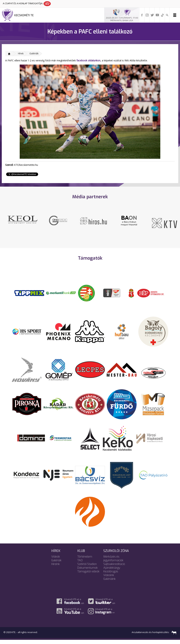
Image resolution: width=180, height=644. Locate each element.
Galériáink (110, 583)
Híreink (56, 568)
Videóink (109, 579)
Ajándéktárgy (112, 572)
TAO (80, 564)
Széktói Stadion (87, 568)
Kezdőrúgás (111, 575)
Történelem (85, 561)
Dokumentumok (88, 572)
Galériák (34, 53)
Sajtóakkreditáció (114, 568)
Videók (56, 561)
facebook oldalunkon (88, 60)
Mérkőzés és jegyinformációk (113, 563)
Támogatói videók (88, 575)
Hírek (21, 53)
